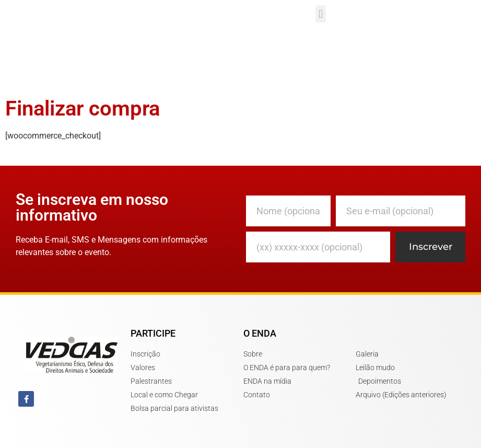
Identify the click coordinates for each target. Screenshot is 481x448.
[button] (320, 14)
